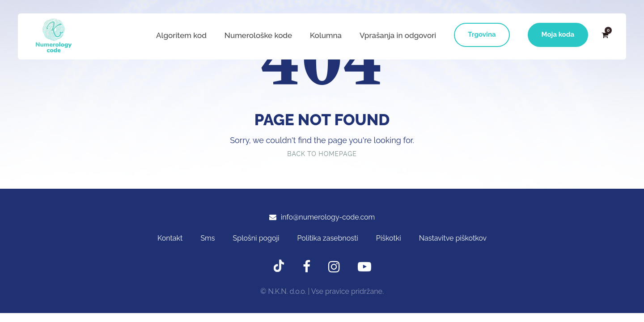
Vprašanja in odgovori (398, 35)
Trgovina (482, 34)
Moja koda (558, 34)
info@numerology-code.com (328, 217)
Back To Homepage (322, 154)
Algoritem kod (181, 35)
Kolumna (326, 35)
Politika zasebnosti (328, 238)
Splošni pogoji (256, 238)
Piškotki (389, 238)
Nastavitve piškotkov (453, 238)
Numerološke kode (258, 35)
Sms (208, 238)
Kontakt (170, 238)
